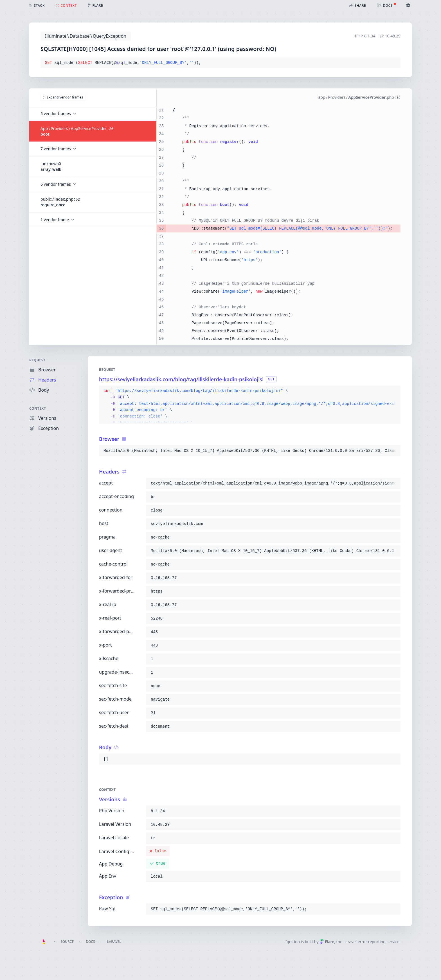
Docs (90, 942)
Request (37, 360)
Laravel (114, 942)
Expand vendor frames (63, 97)
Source (67, 942)
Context (38, 408)
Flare (327, 942)
